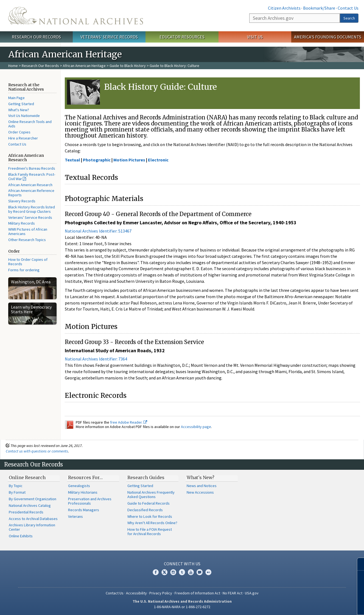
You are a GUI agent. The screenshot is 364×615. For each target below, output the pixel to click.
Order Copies (19, 132)
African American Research (30, 185)
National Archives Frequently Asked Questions (151, 494)
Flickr (208, 572)
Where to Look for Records (150, 516)
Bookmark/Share (319, 8)
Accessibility (136, 593)
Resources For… (85, 477)
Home (13, 66)
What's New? (19, 110)
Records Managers (84, 510)
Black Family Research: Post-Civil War (32, 177)
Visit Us (255, 37)
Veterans (75, 516)
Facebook (156, 572)
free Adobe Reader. (129, 422)
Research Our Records (36, 37)
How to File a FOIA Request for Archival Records (150, 532)
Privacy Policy (161, 593)
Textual (72, 160)
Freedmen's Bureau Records (32, 168)
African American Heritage (84, 66)
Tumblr (182, 572)
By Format (17, 492)
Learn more (315, 605)
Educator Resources (182, 37)
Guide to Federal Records (149, 503)
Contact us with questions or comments (37, 451)
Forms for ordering (24, 270)
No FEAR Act (233, 593)
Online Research (27, 477)
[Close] (358, 564)
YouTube (191, 572)
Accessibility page (196, 427)
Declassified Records (145, 510)
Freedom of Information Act (197, 593)
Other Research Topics (27, 240)
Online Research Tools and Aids (30, 124)
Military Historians (83, 492)
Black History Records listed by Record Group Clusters (32, 209)
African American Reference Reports (31, 193)
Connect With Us (182, 564)
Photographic (97, 160)
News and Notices (202, 486)
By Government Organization (33, 499)
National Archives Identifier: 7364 (96, 359)
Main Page (16, 98)
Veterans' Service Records (109, 37)
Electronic (158, 160)
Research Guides (146, 477)
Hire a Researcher (23, 138)
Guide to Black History (128, 66)
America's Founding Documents (328, 37)
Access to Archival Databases (33, 519)
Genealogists (79, 486)
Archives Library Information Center (32, 527)
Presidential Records (26, 512)
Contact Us (348, 8)
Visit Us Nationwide (24, 116)
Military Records (22, 223)
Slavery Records (22, 201)
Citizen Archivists (284, 8)
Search (349, 18)
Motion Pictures (129, 160)
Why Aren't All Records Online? (152, 523)
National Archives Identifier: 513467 (98, 231)
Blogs (200, 572)
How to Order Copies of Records (28, 262)
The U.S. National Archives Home (76, 16)
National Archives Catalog (30, 505)
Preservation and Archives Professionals (90, 501)
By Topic (16, 486)
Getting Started (21, 104)
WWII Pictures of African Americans (28, 231)
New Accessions (200, 492)
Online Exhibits (21, 536)
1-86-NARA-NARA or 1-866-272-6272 (182, 607)
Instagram (173, 572)
